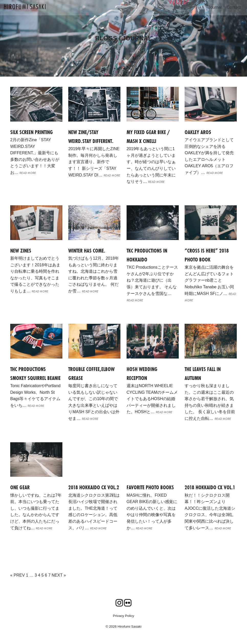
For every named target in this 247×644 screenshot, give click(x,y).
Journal (215, 7)
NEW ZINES (21, 251)
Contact (234, 7)
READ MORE (28, 173)
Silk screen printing (32, 132)
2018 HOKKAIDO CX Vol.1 (210, 487)
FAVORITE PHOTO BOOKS (150, 487)
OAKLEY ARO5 (198, 132)
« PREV (18, 575)
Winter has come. (87, 251)
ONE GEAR (20, 487)
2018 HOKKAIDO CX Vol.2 (94, 487)
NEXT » (59, 575)
